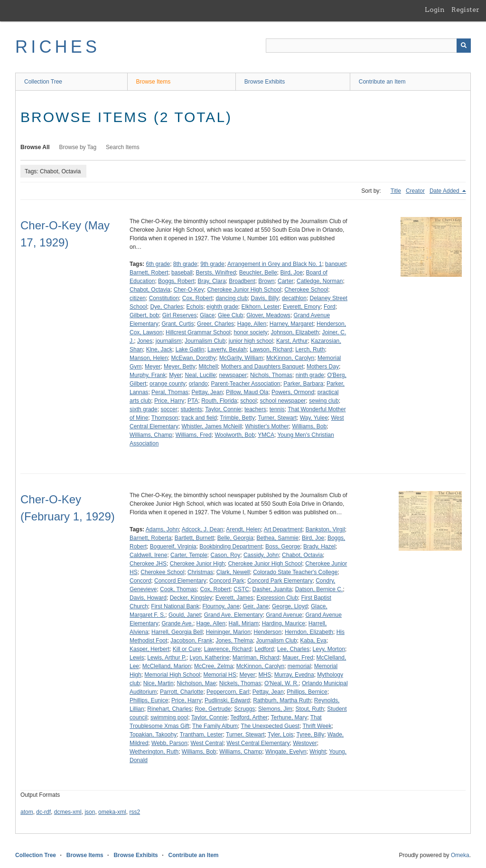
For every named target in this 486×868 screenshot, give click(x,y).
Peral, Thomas (170, 392)
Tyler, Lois (280, 735)
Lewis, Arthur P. (167, 658)
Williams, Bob (309, 426)
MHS (265, 675)
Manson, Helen (149, 358)
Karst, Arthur (292, 341)
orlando (198, 384)
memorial (299, 666)
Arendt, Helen (243, 529)
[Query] (368, 46)
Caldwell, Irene (148, 555)
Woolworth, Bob (235, 435)
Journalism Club (205, 341)
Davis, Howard (148, 598)
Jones (145, 341)
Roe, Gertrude (213, 709)
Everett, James (234, 598)
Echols (195, 307)
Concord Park (227, 581)
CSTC (241, 589)
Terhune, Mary (289, 717)
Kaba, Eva (313, 641)
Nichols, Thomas (271, 375)
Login (435, 9)
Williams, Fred (194, 435)
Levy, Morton (329, 649)
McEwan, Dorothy (193, 358)
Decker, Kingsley (191, 598)
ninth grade (310, 375)
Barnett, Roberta (150, 538)
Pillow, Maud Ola (247, 392)
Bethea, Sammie (278, 538)
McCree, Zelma (214, 666)
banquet (335, 264)
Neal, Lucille (200, 375)
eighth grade (222, 307)
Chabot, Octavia (150, 290)
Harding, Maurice (284, 623)
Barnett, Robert (149, 273)
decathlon (294, 298)
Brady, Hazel (319, 547)
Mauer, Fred (298, 658)
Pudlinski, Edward (227, 700)
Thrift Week (317, 726)
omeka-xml (112, 812)
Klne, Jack (159, 349)
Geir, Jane (256, 606)
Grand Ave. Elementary (234, 615)
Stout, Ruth (310, 709)
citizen (138, 298)
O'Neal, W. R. (281, 683)
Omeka (460, 855)
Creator (415, 191)
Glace (207, 315)
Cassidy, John (261, 555)
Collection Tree (43, 82)
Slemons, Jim (275, 709)
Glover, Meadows (268, 315)
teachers (255, 409)
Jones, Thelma (234, 641)
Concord (140, 581)
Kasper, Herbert (150, 649)
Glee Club (230, 315)
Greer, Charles (215, 324)
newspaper (233, 375)
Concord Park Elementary (280, 581)
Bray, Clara (211, 281)
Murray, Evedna (294, 675)
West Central (207, 743)
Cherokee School (306, 290)
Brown (266, 281)
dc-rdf (43, 812)
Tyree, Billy (311, 735)
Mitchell (208, 367)
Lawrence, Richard (228, 649)
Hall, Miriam (244, 623)
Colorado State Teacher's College (295, 572)
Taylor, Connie (223, 409)
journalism (169, 341)
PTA (193, 401)
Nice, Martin (159, 683)
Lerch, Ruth (310, 349)
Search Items (123, 147)
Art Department (283, 529)
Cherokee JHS (148, 564)
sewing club (324, 401)
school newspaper (283, 401)
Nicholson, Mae (196, 683)
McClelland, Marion (167, 666)
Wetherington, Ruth (154, 752)
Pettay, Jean (207, 392)
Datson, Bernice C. (319, 589)
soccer (169, 409)
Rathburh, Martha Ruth (282, 700)
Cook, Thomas (178, 589)
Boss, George (283, 547)
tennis (277, 409)
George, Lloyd (290, 606)
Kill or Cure (187, 649)
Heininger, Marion (228, 632)
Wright (318, 752)
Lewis (137, 658)
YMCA (266, 435)
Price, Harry (169, 401)
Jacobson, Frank (192, 641)
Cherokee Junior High (197, 564)
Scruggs (244, 709)
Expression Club (277, 598)
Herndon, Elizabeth (309, 632)
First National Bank (175, 606)
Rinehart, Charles (169, 709)
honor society (250, 332)
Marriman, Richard (256, 658)
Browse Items (154, 82)
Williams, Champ (151, 435)
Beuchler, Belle (258, 273)
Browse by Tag (78, 147)
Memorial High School (172, 675)
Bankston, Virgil (325, 529)
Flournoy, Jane (221, 606)
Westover (305, 743)
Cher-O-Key (189, 290)
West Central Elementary (258, 743)
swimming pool (169, 717)
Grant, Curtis (178, 324)
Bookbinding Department (231, 547)
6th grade (158, 264)
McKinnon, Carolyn (290, 358)
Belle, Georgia (235, 538)
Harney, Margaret (291, 324)
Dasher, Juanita (272, 589)
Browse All (35, 147)
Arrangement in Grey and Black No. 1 (275, 264)
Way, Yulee (314, 418)
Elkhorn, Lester (261, 307)
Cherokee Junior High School (244, 290)
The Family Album (215, 726)
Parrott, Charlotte (182, 692)
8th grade (185, 264)
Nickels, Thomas (240, 683)
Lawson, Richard (271, 349)
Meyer (153, 367)
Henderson (267, 632)
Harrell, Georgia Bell (177, 632)
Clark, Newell (233, 572)
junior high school (251, 341)
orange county (168, 384)
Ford (330, 307)
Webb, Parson (169, 743)
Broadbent (242, 281)
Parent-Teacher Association (245, 384)
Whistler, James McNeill (211, 426)
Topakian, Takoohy (153, 735)
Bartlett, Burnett (194, 538)
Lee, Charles (293, 649)
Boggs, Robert (176, 281)
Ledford (264, 649)
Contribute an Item (382, 82)
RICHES (58, 47)
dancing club (231, 298)
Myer (175, 375)
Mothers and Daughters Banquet (262, 367)
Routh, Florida (219, 401)
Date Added (445, 191)
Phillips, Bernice (307, 692)
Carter (285, 281)
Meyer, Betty (180, 367)
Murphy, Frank (148, 375)
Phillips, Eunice (149, 700)
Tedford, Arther (249, 717)
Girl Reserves (180, 315)
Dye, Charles (166, 307)
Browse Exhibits (265, 82)
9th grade (212, 264)
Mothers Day (323, 367)
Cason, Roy (226, 555)
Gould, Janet (185, 615)
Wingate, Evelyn (286, 752)
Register (465, 9)
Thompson (165, 418)
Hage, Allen (252, 324)
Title (396, 191)
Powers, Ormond (293, 392)
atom (27, 812)
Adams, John (162, 529)
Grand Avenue (284, 615)
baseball (182, 273)
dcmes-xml (68, 812)
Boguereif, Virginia (173, 547)
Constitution (164, 298)
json (90, 812)
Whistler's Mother (267, 426)
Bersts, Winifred (216, 273)
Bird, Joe (292, 273)
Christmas (200, 572)
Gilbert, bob (144, 315)
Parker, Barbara (303, 384)
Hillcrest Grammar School (198, 332)
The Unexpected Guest (270, 726)
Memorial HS (220, 675)
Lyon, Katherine (210, 658)
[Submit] (464, 46)
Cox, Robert (197, 298)
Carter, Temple (189, 555)
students (191, 409)
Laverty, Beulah (227, 349)
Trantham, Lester (201, 735)
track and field (199, 418)
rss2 (135, 812)
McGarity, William (241, 358)
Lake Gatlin (190, 349)
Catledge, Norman (320, 281)
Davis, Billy (265, 298)
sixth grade (144, 409)
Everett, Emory (302, 307)
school (248, 401)
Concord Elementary (180, 581)
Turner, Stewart (277, 418)
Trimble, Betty (237, 418)
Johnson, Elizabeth (294, 332)
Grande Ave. (177, 623)
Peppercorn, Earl (228, 692)
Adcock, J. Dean (202, 529)
